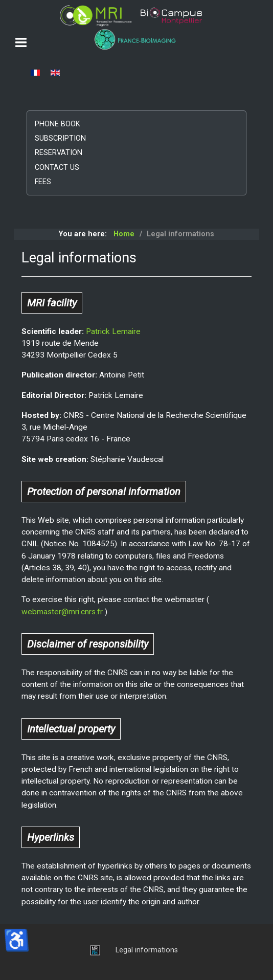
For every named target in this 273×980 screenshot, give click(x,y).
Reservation (59, 153)
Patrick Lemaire (113, 331)
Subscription (60, 138)
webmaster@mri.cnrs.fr (62, 612)
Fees (43, 182)
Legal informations (147, 950)
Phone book (58, 124)
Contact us (57, 168)
